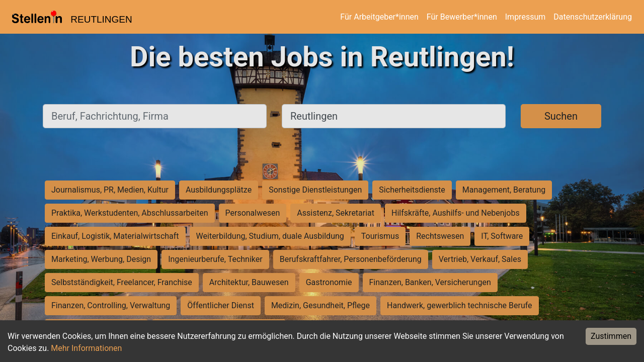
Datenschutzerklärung (593, 17)
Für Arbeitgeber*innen (379, 17)
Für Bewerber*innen (462, 17)
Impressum (526, 17)
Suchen (561, 116)
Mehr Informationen (86, 348)
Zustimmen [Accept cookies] (611, 336)
